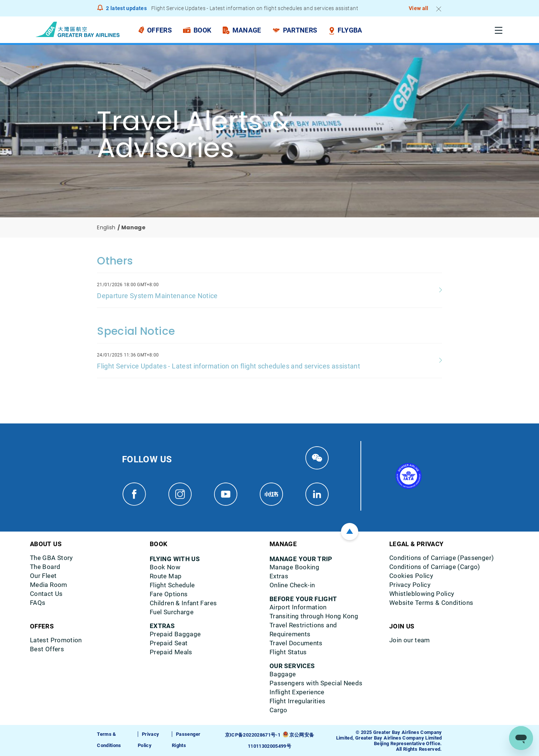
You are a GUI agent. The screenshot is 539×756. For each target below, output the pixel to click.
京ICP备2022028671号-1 (253, 735)
